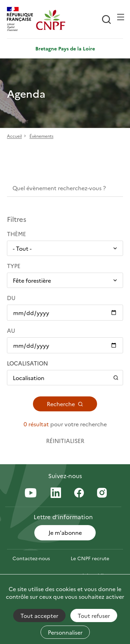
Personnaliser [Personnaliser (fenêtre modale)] (65, 632)
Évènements (41, 136)
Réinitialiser (65, 441)
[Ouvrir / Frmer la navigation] (121, 17)
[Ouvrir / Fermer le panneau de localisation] (65, 378)
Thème (16, 234)
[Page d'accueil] (51, 20)
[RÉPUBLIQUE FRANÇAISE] (21, 20)
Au (11, 330)
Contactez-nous (31, 558)
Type (14, 266)
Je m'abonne (65, 532)
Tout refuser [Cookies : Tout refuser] (94, 615)
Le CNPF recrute (90, 558)
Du (11, 298)
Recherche (65, 404)
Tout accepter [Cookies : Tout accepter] (39, 615)
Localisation (27, 363)
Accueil (14, 136)
